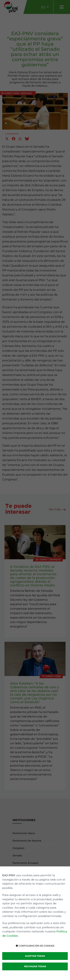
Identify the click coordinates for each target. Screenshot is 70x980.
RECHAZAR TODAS (35, 966)
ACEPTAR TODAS (35, 956)
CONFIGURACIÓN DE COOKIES (35, 946)
